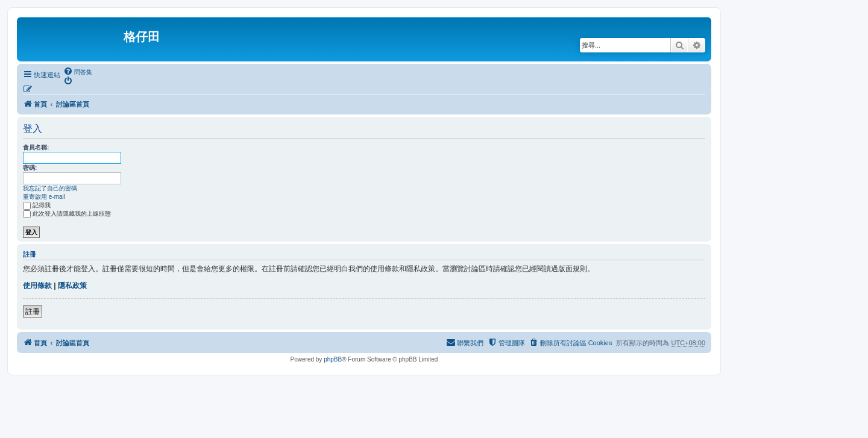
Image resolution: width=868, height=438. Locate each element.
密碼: (30, 168)
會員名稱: (36, 147)
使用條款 (37, 286)
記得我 (37, 205)
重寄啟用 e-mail (44, 197)
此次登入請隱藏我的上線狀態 (67, 214)
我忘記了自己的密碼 (50, 188)
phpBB (333, 359)
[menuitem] (78, 72)
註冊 (33, 311)
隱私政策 (72, 286)
